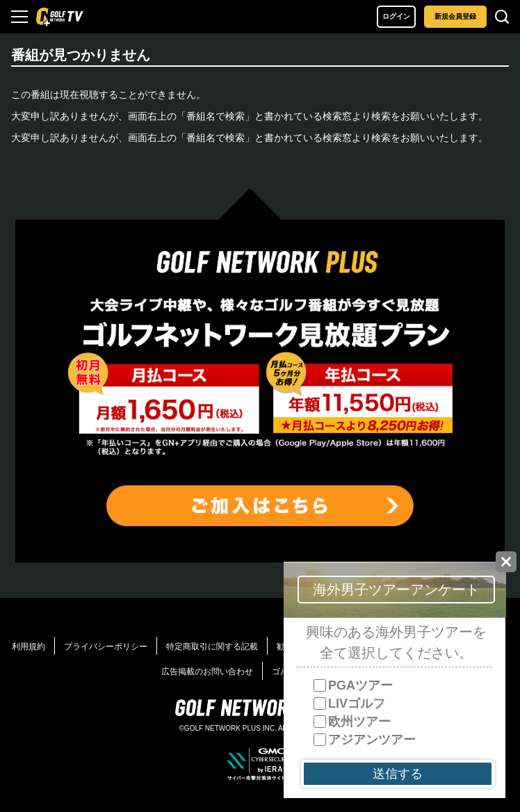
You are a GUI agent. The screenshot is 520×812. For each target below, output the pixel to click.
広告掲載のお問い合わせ (207, 672)
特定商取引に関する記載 (212, 647)
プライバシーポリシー (106, 647)
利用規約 (29, 647)
